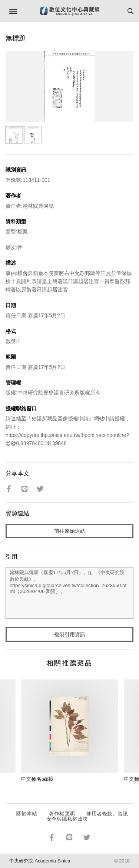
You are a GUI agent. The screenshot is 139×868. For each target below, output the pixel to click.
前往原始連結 (70, 531)
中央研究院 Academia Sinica (40, 861)
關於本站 (27, 814)
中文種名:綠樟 (37, 779)
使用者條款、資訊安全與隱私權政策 (87, 816)
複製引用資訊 (70, 634)
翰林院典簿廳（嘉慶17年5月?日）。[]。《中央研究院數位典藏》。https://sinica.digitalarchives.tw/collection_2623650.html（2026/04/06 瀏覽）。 (69, 593)
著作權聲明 (62, 814)
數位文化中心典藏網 (70, 11)
